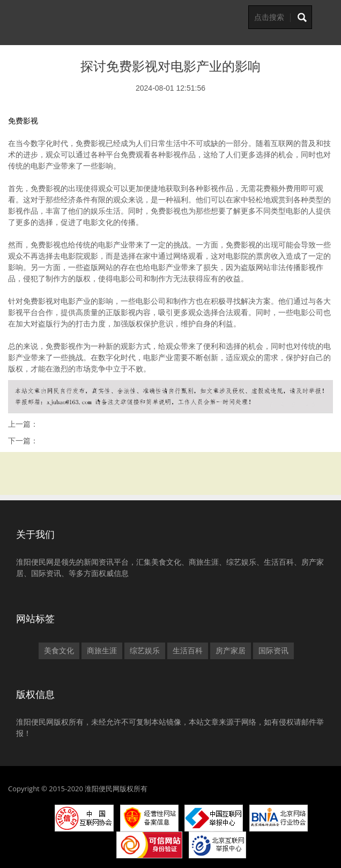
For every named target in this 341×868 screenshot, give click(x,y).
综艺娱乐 (145, 651)
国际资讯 (273, 651)
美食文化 (59, 651)
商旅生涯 (102, 651)
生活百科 (188, 651)
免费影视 (23, 121)
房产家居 (231, 651)
